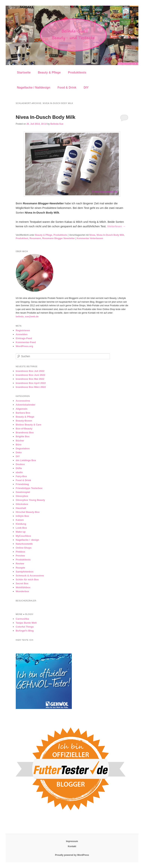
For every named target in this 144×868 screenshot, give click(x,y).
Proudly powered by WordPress (72, 855)
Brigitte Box (23, 436)
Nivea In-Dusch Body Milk (46, 117)
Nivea (92, 235)
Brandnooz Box (25, 432)
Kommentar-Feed (26, 342)
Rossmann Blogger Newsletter (58, 238)
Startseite (24, 72)
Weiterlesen (116, 226)
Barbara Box (23, 413)
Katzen (20, 520)
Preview (20, 556)
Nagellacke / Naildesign (34, 88)
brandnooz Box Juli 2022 (30, 371)
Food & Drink (67, 88)
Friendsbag (22, 484)
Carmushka (22, 619)
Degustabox (23, 448)
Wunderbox (22, 591)
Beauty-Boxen (24, 421)
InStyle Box (22, 516)
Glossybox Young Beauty (30, 500)
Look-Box (21, 528)
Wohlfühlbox (23, 587)
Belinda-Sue (57, 124)
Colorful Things (25, 627)
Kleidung (21, 524)
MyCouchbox (23, 536)
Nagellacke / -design (27, 540)
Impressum (72, 841)
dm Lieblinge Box (26, 460)
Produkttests (77, 72)
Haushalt (21, 508)
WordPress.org (24, 346)
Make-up (21, 532)
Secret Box (22, 583)
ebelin (19, 472)
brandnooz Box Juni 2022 (30, 375)
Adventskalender (26, 405)
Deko (19, 452)
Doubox (20, 464)
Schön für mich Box (27, 580)
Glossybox (22, 496)
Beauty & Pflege (49, 72)
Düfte (19, 468)
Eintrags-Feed (24, 338)
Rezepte (20, 568)
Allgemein (22, 409)
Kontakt (72, 846)
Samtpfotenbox (25, 572)
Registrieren (23, 330)
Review (20, 564)
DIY (86, 88)
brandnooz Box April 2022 (31, 383)
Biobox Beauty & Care (29, 425)
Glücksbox (22, 504)
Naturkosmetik (24, 544)
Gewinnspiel (23, 492)
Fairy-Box (21, 476)
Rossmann (35, 238)
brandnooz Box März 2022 (31, 387)
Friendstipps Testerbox (29, 488)
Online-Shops (24, 548)
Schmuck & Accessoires (30, 576)
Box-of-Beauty (24, 429)
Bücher (20, 441)
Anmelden (22, 334)
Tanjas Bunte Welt (26, 623)
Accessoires (23, 401)
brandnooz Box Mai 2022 (30, 379)
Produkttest (22, 238)
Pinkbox (21, 552)
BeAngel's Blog (25, 631)
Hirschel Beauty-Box (28, 512)
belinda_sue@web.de (27, 317)
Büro (19, 445)
